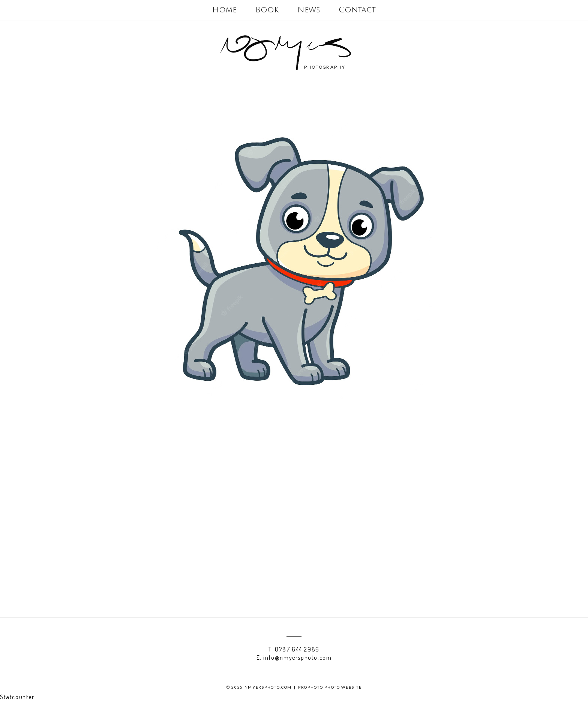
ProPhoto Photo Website (330, 687)
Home (224, 10)
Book (267, 10)
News (309, 10)
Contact (357, 10)
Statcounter (17, 697)
